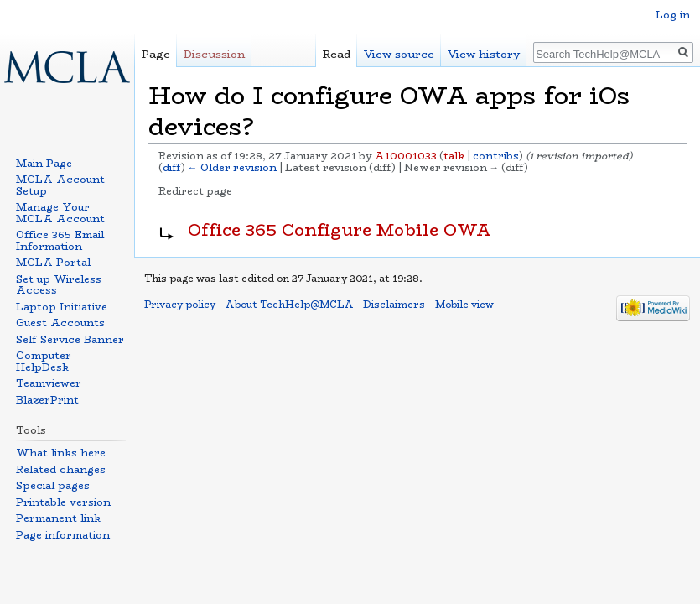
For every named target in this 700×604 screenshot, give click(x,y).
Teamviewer (49, 383)
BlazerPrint (47, 400)
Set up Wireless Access (59, 285)
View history (484, 54)
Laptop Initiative (62, 307)
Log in (673, 15)
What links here (61, 453)
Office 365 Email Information (60, 240)
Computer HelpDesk (44, 361)
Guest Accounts (60, 323)
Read (337, 54)
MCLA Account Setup (60, 185)
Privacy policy (180, 305)
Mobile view (464, 305)
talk (454, 156)
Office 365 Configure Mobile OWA (340, 230)
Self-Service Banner (70, 339)
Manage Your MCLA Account (60, 213)
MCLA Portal (53, 262)
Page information (63, 535)
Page (156, 54)
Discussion (214, 54)
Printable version (63, 502)
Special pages (53, 485)
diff (172, 168)
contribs (496, 156)
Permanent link (58, 518)
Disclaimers (394, 305)
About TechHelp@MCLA (289, 305)
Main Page (44, 163)
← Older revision (232, 168)
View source (399, 54)
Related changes (61, 469)
